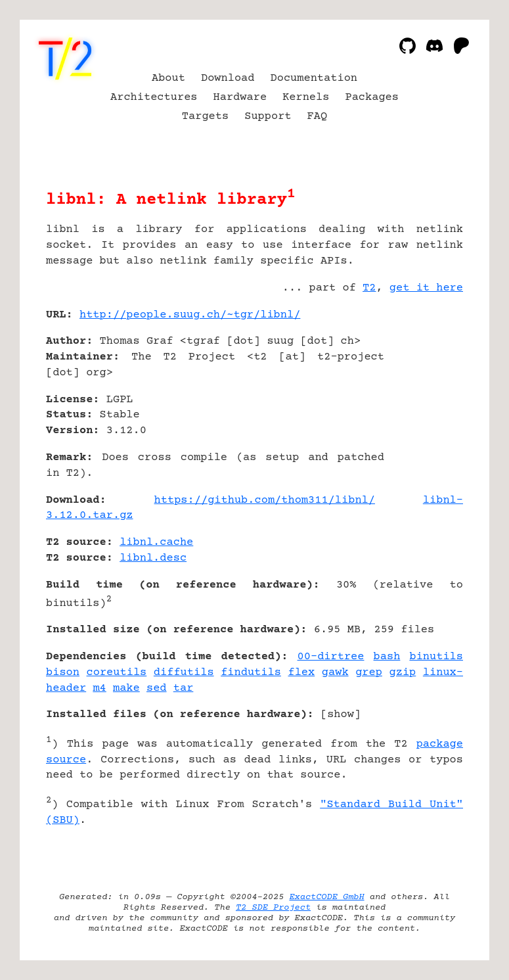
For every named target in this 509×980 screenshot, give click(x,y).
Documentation (314, 79)
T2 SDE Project (273, 908)
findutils (251, 673)
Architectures (154, 98)
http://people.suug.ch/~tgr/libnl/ (190, 315)
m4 (99, 688)
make (126, 688)
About (168, 79)
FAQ (318, 117)
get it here (426, 288)
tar (184, 688)
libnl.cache (156, 543)
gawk (335, 673)
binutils (436, 657)
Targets (205, 117)
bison (63, 673)
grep (369, 673)
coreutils (117, 673)
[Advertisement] (424, 393)
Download (228, 79)
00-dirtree (331, 657)
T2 (369, 288)
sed (157, 688)
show (341, 715)
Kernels (306, 98)
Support (268, 117)
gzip (403, 673)
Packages (372, 98)
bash (387, 657)
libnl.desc (153, 558)
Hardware (240, 98)
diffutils (184, 673)
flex (301, 673)
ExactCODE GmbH (326, 897)
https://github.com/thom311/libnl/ (265, 501)
